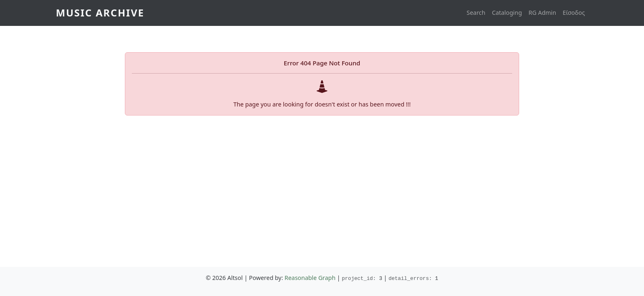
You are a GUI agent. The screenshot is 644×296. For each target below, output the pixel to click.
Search (476, 13)
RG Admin (542, 13)
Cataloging (507, 13)
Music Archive (100, 13)
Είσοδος (574, 13)
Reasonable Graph (310, 278)
